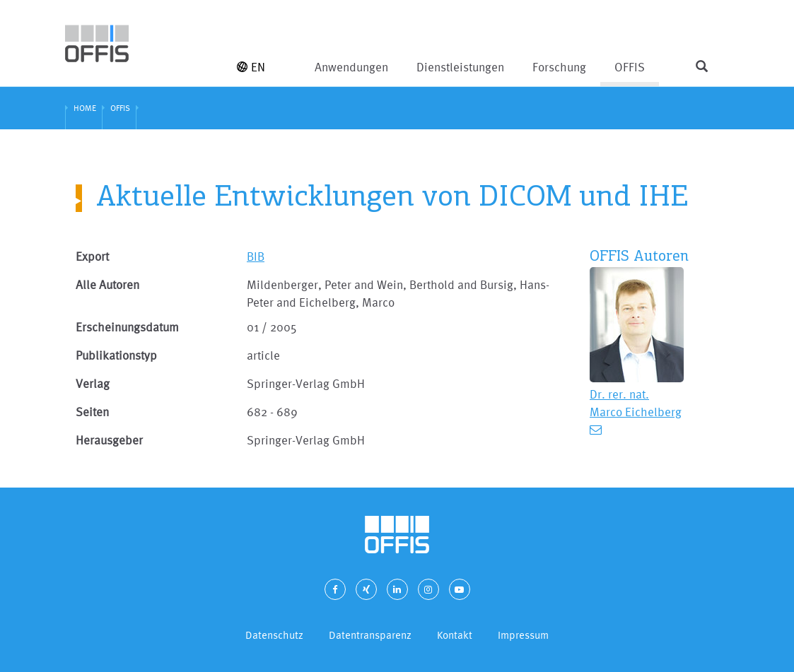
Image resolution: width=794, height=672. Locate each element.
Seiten (92, 412)
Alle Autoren (107, 284)
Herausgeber (109, 440)
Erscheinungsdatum (127, 327)
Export (92, 256)
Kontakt (455, 635)
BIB (256, 256)
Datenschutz (274, 635)
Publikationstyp (116, 355)
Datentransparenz (370, 635)
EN (251, 67)
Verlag (93, 383)
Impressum (523, 635)
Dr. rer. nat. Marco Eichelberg (636, 403)
